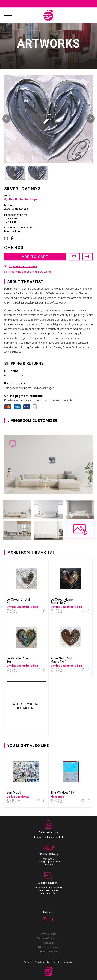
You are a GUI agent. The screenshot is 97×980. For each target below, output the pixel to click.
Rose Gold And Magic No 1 (61, 660)
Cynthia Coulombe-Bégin (21, 199)
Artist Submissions (49, 947)
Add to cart (35, 257)
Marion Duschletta (18, 797)
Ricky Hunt (57, 797)
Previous (7, 119)
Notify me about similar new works (28, 272)
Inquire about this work (21, 266)
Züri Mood (14, 792)
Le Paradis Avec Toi (18, 660)
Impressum (49, 943)
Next (90, 119)
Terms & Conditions (48, 938)
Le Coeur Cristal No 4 (18, 601)
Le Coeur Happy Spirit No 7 (62, 601)
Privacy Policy (48, 934)
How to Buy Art (49, 952)
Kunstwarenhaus (44, 962)
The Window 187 (62, 792)
